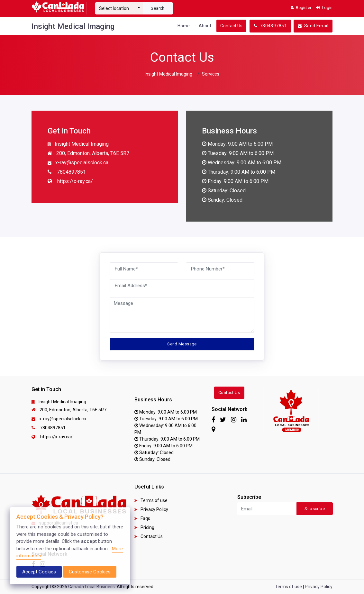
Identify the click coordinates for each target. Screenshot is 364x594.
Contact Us (231, 26)
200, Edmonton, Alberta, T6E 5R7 (88, 154)
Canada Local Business (91, 587)
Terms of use (151, 500)
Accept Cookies (39, 572)
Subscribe (315, 509)
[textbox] (119, 8)
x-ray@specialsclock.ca (78, 163)
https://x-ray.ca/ (70, 182)
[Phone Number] (220, 269)
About (205, 26)
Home (184, 26)
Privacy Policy (151, 509)
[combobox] (119, 6)
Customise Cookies (90, 572)
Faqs (142, 518)
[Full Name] (144, 269)
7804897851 (270, 26)
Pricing (144, 527)
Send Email (313, 26)
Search (158, 8)
